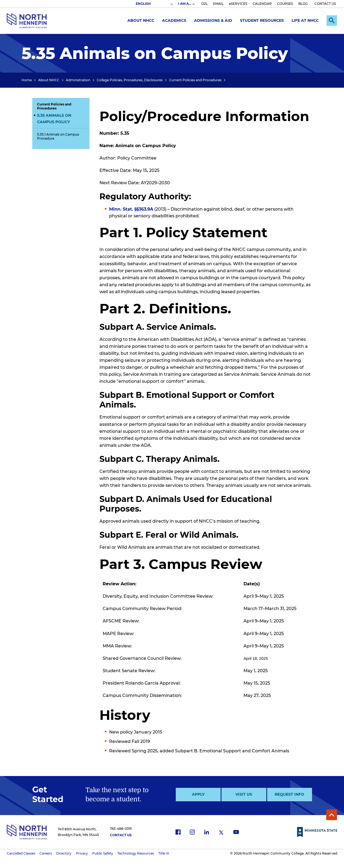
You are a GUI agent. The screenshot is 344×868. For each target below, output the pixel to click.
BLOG (303, 4)
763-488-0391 (121, 829)
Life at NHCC (305, 20)
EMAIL (218, 4)
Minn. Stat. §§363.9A (131, 209)
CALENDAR (262, 4)
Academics (174, 20)
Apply (198, 794)
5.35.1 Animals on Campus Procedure (58, 136)
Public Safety (103, 853)
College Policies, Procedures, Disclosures (130, 80)
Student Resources (262, 20)
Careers (46, 853)
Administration (78, 80)
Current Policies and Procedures (195, 80)
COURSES (285, 4)
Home (27, 80)
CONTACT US (325, 4)
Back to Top (331, 815)
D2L (205, 4)
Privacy (82, 853)
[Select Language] (154, 4)
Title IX (164, 853)
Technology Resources (136, 853)
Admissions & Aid (213, 20)
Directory (64, 853)
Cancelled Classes (21, 853)
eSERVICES (238, 4)
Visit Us (244, 794)
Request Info (289, 794)
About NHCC (141, 20)
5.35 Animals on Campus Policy (54, 119)
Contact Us (121, 835)
